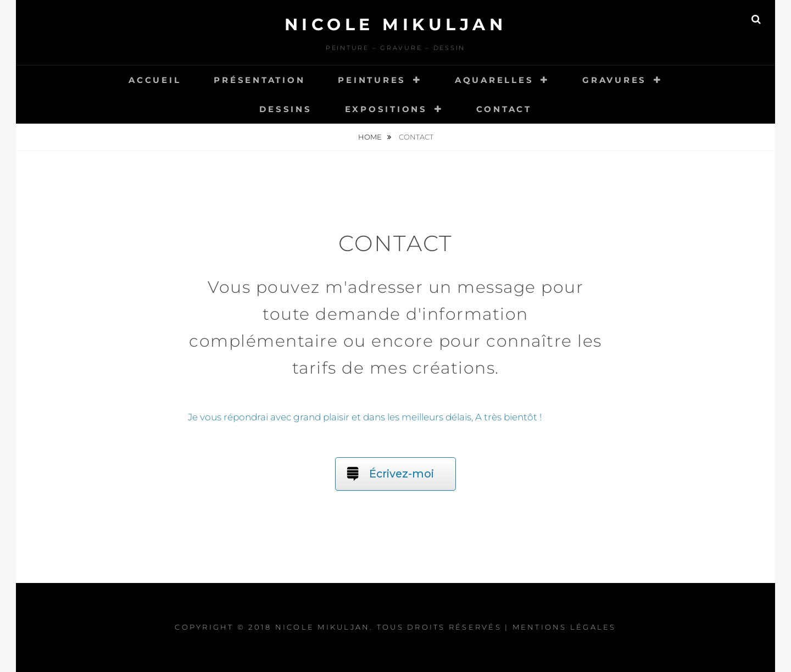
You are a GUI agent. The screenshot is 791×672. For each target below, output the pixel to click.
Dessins (285, 109)
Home (371, 137)
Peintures (372, 80)
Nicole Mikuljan (396, 24)
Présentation (259, 80)
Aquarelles (494, 80)
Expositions (386, 109)
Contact (504, 109)
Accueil (155, 80)
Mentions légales (564, 627)
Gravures (614, 80)
